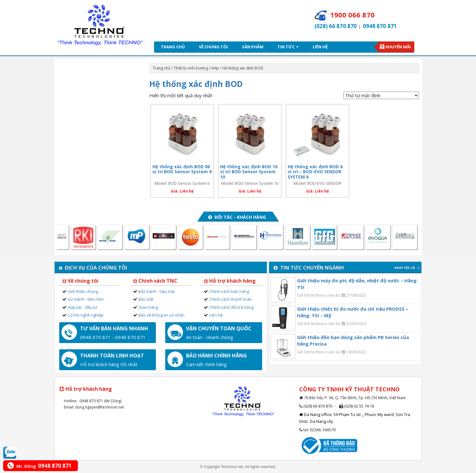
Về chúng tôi (213, 47)
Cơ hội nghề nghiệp (86, 315)
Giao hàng (148, 307)
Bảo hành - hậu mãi (156, 291)
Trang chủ (173, 47)
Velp (215, 68)
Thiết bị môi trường (191, 68)
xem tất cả (407, 268)
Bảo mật (146, 299)
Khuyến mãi (398, 47)
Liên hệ (320, 47)
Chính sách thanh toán (231, 299)
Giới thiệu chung (83, 291)
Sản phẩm (253, 47)
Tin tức (288, 47)
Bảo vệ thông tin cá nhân (161, 315)
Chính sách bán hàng (229, 291)
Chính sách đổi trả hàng (231, 307)
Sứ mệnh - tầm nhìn (86, 299)
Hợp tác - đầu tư (82, 307)
